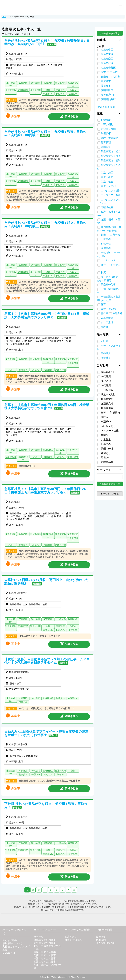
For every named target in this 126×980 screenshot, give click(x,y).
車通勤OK (105, 422)
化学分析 (106, 120)
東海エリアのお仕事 (45, 952)
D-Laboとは (9, 953)
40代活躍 (104, 386)
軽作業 (105, 313)
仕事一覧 (39, 937)
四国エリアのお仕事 (45, 962)
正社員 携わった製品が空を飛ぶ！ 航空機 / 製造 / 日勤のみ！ (46, 806)
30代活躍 (104, 381)
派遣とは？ (71, 937)
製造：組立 (107, 177)
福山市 (105, 77)
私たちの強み (10, 940)
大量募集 (104, 440)
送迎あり (104, 453)
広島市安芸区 (108, 68)
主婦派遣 (117, 313)
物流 (103, 272)
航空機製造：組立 (111, 151)
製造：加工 (107, 173)
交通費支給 (105, 404)
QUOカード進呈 (108, 431)
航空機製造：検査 (111, 156)
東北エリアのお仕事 (45, 940)
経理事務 (106, 248)
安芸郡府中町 (108, 95)
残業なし (104, 435)
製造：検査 (107, 182)
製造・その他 (108, 309)
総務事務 (106, 244)
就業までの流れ (73, 940)
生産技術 (106, 133)
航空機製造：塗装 (111, 160)
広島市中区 (107, 50)
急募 (102, 413)
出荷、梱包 (107, 124)
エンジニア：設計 (111, 191)
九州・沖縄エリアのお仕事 (47, 966)
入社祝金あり (107, 426)
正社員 (105, 341)
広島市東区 (107, 54)
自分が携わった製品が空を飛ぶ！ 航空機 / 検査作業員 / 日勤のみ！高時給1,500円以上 (47, 42)
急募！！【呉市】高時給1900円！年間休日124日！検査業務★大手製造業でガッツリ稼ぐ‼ (47, 407)
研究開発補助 (108, 129)
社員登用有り (107, 408)
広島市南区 (107, 59)
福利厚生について (12, 943)
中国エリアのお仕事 (45, 959)
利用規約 (101, 940)
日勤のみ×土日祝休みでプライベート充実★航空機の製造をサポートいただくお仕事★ (46, 733)
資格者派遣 (107, 318)
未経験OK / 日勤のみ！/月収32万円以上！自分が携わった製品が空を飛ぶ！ (46, 582)
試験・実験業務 (110, 138)
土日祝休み (105, 390)
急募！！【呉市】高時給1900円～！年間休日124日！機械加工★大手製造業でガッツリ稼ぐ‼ (47, 315)
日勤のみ (104, 444)
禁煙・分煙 (105, 449)
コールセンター (110, 260)
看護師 (105, 327)
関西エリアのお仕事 (45, 955)
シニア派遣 (107, 322)
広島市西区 (107, 63)
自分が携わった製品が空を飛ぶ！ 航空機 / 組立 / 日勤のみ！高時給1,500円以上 (45, 224)
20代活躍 (104, 377)
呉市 (103, 72)
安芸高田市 (107, 90)
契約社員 (106, 353)
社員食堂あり (107, 399)
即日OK (103, 458)
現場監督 (106, 147)
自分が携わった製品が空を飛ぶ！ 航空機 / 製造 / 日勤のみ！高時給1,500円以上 (45, 134)
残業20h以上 (106, 395)
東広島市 (106, 81)
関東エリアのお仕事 (45, 943)
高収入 (103, 417)
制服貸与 (113, 413)
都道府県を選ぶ (106, 107)
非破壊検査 (107, 207)
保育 (103, 304)
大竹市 (116, 77)
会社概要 (101, 937)
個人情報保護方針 (106, 943)
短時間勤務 (105, 462)
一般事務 (106, 239)
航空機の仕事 (108, 285)
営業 (103, 235)
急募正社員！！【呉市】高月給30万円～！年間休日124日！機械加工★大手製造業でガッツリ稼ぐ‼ (45, 491)
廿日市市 (106, 86)
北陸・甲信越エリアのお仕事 (47, 948)
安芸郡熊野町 (108, 99)
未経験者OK (106, 372)
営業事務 (115, 235)
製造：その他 (108, 186)
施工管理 (106, 142)
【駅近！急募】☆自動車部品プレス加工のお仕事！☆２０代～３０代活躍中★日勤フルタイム (47, 661)
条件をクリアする (110, 494)
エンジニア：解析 (111, 195)
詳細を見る (69, 116)
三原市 (114, 72)
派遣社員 (106, 358)
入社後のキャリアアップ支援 (16, 948)
